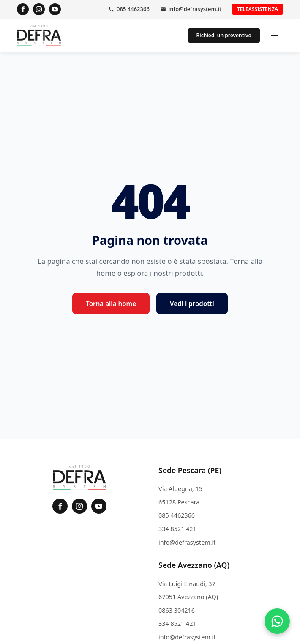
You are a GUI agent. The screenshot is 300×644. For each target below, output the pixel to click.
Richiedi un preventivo (224, 35)
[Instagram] (39, 9)
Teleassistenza (258, 9)
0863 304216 (177, 610)
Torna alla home (111, 304)
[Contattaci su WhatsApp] (277, 621)
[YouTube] (55, 9)
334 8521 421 (177, 529)
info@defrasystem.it (195, 9)
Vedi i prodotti (192, 304)
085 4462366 (133, 9)
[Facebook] (23, 9)
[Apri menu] (275, 36)
